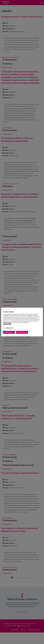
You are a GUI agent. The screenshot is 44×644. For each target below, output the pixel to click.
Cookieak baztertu (22, 332)
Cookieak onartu (9, 332)
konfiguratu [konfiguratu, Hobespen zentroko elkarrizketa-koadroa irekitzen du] (9, 328)
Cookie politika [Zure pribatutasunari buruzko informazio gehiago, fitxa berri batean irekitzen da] (7, 324)
